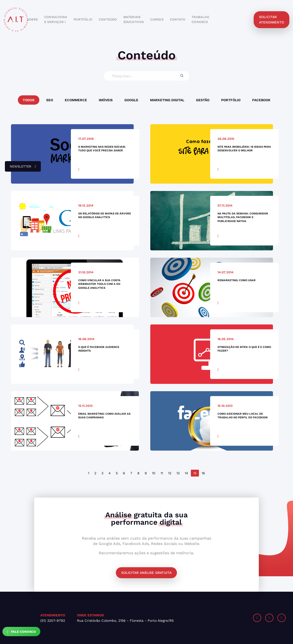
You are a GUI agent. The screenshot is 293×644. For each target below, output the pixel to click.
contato (178, 19)
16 (203, 473)
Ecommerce (76, 100)
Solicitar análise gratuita (146, 573)
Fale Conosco (21, 632)
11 (162, 473)
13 (178, 473)
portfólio (83, 19)
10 (154, 473)
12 (170, 473)
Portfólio (231, 100)
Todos (29, 100)
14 (186, 473)
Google (131, 100)
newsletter (20, 168)
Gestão (203, 100)
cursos (157, 19)
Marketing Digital (167, 100)
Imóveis (106, 100)
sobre (32, 19)
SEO (50, 100)
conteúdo (108, 19)
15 (195, 473)
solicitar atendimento (271, 20)
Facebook (261, 100)
